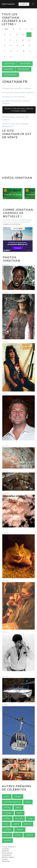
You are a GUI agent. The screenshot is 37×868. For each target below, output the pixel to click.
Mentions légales (8, 857)
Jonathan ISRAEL (23, 69)
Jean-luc (28, 824)
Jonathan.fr (8, 4)
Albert (18, 808)
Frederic (20, 830)
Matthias (19, 819)
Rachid (20, 813)
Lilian (30, 819)
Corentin (29, 835)
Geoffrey (8, 830)
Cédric (7, 797)
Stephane (8, 813)
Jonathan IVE (9, 69)
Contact (5, 859)
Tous (6, 29)
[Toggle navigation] (33, 4)
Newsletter (6, 861)
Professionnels (7, 853)
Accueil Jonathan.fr (9, 847)
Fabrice (7, 835)
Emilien (18, 835)
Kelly (6, 824)
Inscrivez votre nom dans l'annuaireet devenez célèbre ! (19, 110)
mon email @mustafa (12, 802)
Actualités (6, 849)
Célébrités (24, 4)
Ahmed (28, 802)
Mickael (7, 819)
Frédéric (18, 797)
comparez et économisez (12, 224)
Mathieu (7, 808)
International (7, 855)
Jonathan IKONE (25, 64)
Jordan (16, 824)
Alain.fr (7, 841)
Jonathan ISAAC (10, 64)
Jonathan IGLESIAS (10, 75)
